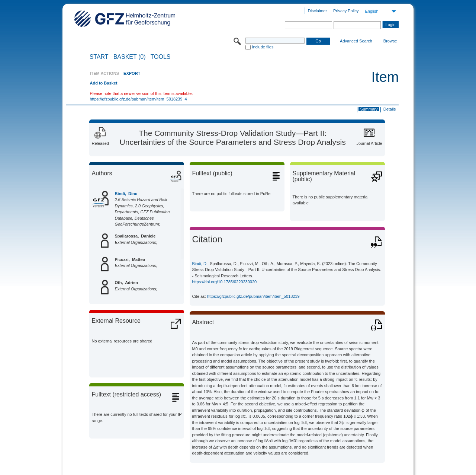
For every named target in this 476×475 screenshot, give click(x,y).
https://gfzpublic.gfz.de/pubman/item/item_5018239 (253, 296)
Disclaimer (317, 11)
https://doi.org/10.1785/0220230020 (224, 282)
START (99, 57)
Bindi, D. (200, 264)
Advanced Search (356, 41)
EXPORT (132, 73)
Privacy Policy (346, 11)
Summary (369, 109)
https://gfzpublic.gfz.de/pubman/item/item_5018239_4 (138, 99)
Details (390, 109)
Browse (390, 41)
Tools (161, 57)
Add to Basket (103, 83)
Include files (263, 47)
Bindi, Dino (126, 194)
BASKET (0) (130, 57)
